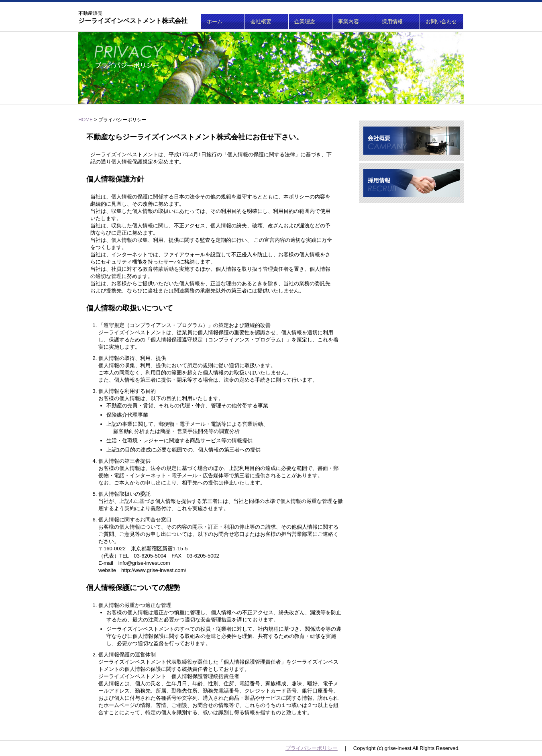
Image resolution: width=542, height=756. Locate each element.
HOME (86, 120)
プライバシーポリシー (312, 748)
